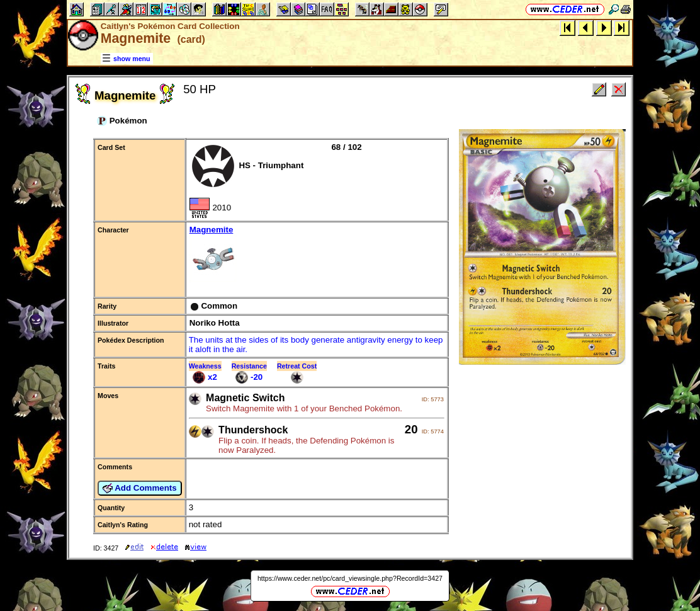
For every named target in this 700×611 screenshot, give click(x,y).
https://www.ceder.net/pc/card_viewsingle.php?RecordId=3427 (350, 578)
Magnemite (317, 255)
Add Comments (140, 488)
